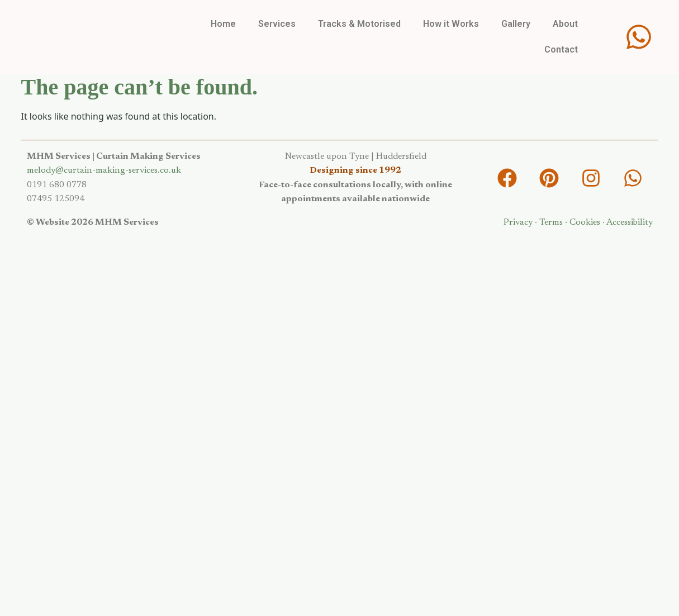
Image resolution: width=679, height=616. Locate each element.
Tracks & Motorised (359, 24)
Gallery (516, 24)
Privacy (518, 222)
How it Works (451, 24)
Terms (551, 222)
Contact (561, 49)
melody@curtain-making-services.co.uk (104, 170)
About (565, 24)
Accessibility (630, 222)
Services (277, 24)
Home (223, 24)
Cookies (585, 222)
